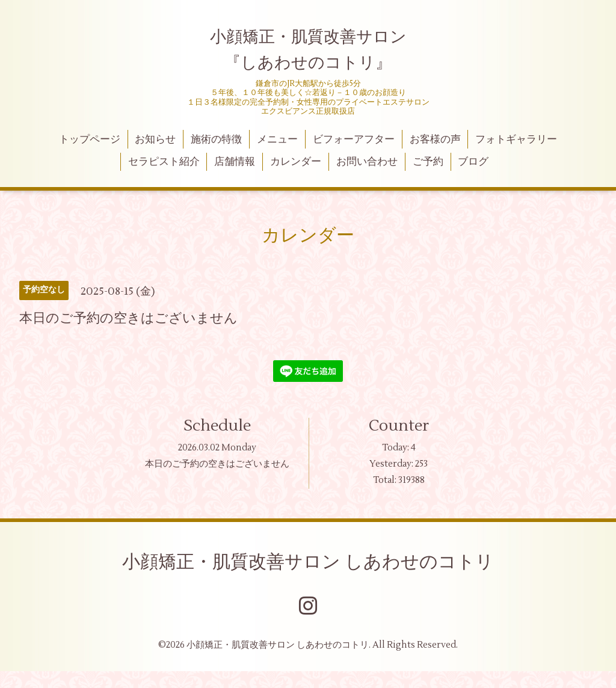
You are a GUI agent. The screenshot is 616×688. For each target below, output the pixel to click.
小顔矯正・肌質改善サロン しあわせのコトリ (308, 562)
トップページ (90, 140)
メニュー (277, 140)
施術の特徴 (216, 140)
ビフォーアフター (354, 140)
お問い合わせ (367, 162)
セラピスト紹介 (164, 162)
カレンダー (296, 162)
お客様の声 (435, 140)
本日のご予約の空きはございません (217, 464)
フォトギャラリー (516, 140)
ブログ (473, 162)
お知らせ (155, 140)
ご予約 (428, 162)
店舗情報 (235, 162)
